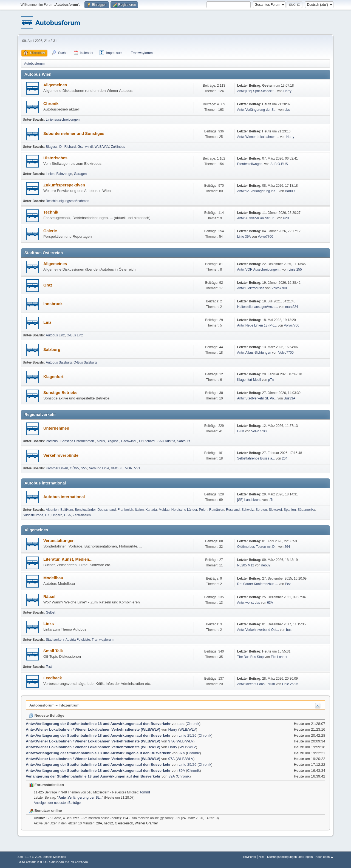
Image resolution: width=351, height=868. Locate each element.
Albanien (52, 510)
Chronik (51, 104)
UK (47, 515)
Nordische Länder (184, 510)
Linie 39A (244, 237)
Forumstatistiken (46, 785)
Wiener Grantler (146, 823)
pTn (271, 380)
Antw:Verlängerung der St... (257, 110)
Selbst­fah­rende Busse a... (256, 458)
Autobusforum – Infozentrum (54, 705)
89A (182, 771)
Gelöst (51, 612)
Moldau (164, 510)
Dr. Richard (67, 147)
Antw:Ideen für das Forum (256, 684)
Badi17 (290, 191)
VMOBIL (117, 468)
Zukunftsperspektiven (64, 185)
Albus (101, 441)
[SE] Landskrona (249, 500)
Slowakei (275, 510)
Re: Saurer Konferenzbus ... (258, 584)
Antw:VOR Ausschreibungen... (259, 270)
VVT (137, 468)
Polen (203, 510)
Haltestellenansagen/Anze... (258, 307)
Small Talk (53, 651)
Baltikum (67, 510)
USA (68, 515)
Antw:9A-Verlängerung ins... (258, 191)
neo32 (266, 565)
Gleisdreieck (124, 823)
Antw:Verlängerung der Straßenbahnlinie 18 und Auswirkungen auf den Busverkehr (98, 724)
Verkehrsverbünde (61, 455)
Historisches (55, 158)
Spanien (290, 510)
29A (99, 823)
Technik (51, 212)
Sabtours (183, 441)
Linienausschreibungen (63, 120)
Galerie (50, 231)
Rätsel (49, 597)
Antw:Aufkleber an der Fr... (257, 218)
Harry (287, 91)
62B (286, 218)
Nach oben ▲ (324, 857)
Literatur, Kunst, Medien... (68, 559)
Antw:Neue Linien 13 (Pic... (257, 325)
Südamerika (306, 510)
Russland (233, 510)
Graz (48, 285)
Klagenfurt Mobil (250, 380)
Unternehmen (56, 428)
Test (49, 667)
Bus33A (290, 398)
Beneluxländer (85, 510)
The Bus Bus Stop (250, 657)
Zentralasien (82, 515)
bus (289, 630)
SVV (84, 468)
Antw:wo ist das (249, 603)
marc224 (292, 307)
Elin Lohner (279, 657)
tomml (145, 792)
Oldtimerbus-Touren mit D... (257, 547)
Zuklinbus (118, 147)
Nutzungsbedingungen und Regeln (290, 857)
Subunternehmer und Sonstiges (74, 134)
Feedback (53, 678)
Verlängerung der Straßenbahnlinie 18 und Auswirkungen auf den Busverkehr (93, 776)
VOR (129, 468)
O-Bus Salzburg (85, 362)
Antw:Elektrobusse (251, 288)
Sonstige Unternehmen (78, 441)
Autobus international (64, 497)
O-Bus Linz (75, 335)
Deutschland (107, 510)
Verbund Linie (99, 468)
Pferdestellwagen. (250, 164)
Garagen (80, 174)
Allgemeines (55, 85)
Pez (288, 584)
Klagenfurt (53, 377)
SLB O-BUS (279, 164)
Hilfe (262, 857)
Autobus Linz (55, 335)
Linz (47, 322)
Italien (139, 510)
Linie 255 (295, 270)
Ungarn (57, 515)
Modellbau (53, 578)
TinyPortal (249, 857)
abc (287, 110)
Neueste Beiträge (47, 715)
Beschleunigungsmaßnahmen (68, 201)
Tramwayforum (103, 640)
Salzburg (52, 350)
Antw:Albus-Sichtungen (254, 353)
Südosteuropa (33, 515)
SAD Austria (166, 441)
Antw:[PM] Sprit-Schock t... (257, 91)
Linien (50, 174)
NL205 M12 (246, 565)
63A (270, 603)
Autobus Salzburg (59, 362)
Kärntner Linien (57, 468)
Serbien (261, 510)
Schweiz (248, 510)
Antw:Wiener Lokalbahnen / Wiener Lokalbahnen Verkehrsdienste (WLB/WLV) (93, 729)
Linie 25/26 (290, 684)
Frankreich (125, 510)
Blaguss (52, 147)
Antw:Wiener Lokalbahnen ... (258, 137)
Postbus (52, 441)
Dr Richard (147, 441)
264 (285, 458)
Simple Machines (55, 857)
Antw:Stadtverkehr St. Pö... (257, 398)
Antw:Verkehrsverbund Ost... (258, 630)
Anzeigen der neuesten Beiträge (57, 803)
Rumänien (217, 510)
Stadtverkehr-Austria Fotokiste (68, 640)
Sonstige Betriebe (60, 393)
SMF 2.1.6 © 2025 (30, 857)
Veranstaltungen (59, 541)
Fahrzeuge (64, 174)
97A (171, 741)
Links (49, 624)
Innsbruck (53, 304)
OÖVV (75, 468)
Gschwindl (85, 147)
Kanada (151, 510)
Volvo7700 (265, 237)
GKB (241, 431)
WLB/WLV (102, 147)
